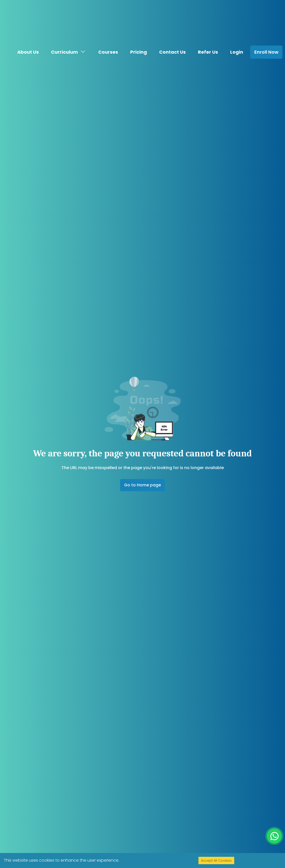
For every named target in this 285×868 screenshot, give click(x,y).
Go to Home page (142, 485)
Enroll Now (266, 43)
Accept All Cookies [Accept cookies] (216, 860)
